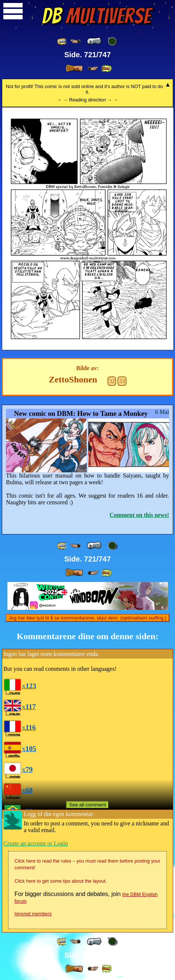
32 (112, 381)
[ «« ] (62, 41)
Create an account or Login (36, 843)
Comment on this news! (139, 515)
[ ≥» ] (93, 69)
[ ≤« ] (75, 41)
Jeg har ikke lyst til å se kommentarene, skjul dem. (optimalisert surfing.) (87, 618)
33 (122, 381)
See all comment (87, 805)
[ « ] (94, 41)
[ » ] (74, 68)
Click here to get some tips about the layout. (61, 881)
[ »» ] (106, 69)
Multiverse (96, 16)
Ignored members (33, 914)
